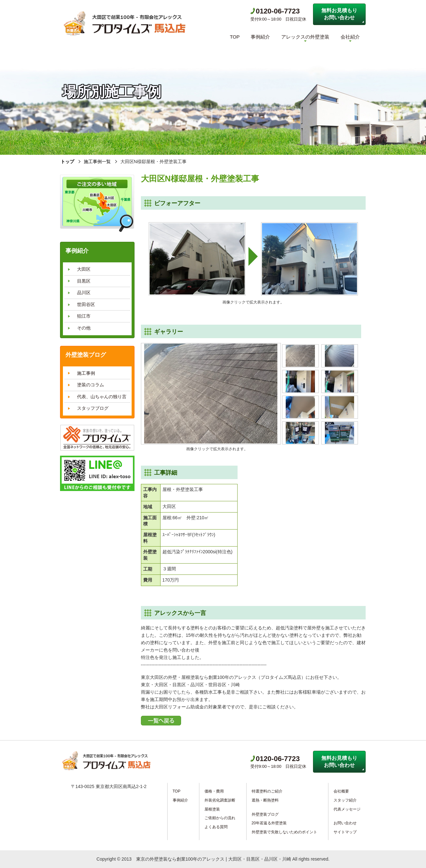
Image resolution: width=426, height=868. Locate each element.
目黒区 (84, 281)
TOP (235, 37)
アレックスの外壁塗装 (305, 37)
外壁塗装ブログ (265, 814)
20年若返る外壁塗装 (269, 823)
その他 (84, 328)
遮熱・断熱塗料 (265, 800)
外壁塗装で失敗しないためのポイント (284, 832)
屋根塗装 (212, 809)
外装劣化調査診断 (220, 800)
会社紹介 (350, 37)
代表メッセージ (347, 809)
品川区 (84, 293)
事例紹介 (260, 37)
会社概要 (341, 791)
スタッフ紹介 (345, 800)
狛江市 (84, 316)
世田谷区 (86, 304)
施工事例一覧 (97, 162)
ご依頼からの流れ (220, 818)
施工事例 (86, 373)
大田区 (84, 269)
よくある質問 (216, 827)
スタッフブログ (93, 408)
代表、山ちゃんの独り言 (102, 396)
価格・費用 (214, 791)
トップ (67, 162)
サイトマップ (345, 832)
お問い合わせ (345, 823)
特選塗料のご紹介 (267, 791)
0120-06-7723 (275, 11)
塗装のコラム (91, 385)
